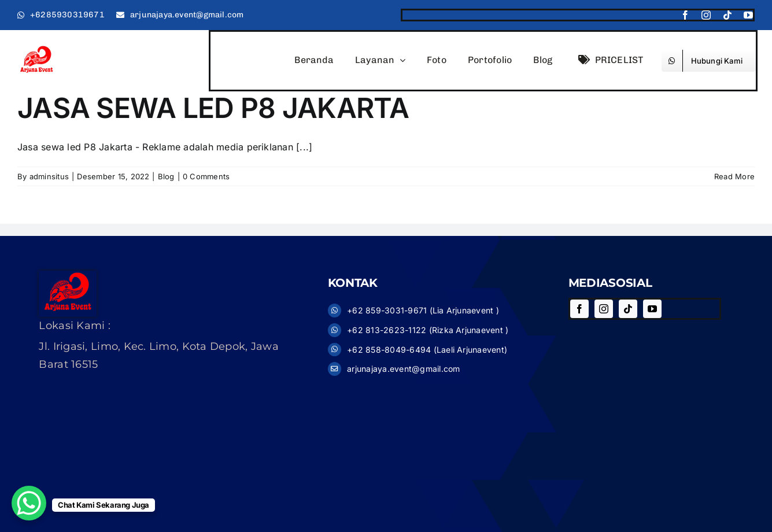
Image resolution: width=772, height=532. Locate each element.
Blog (166, 176)
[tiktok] (727, 15)
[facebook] (685, 15)
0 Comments (206, 176)
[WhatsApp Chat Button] (29, 503)
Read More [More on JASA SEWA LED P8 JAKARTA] (734, 176)
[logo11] (36, 49)
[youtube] (748, 15)
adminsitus (49, 176)
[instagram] (706, 15)
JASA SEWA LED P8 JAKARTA (213, 108)
